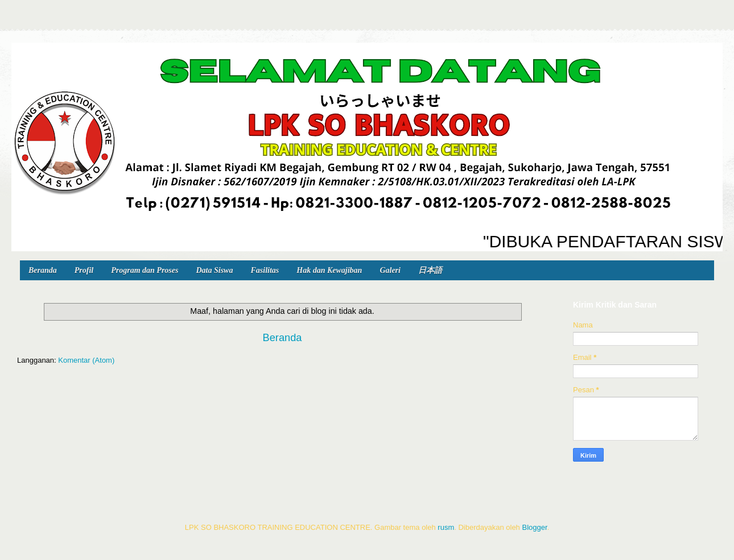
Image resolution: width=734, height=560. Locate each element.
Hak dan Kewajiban (329, 270)
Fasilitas (265, 270)
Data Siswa (214, 270)
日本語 (430, 270)
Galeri (390, 270)
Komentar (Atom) (86, 360)
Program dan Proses (145, 270)
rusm (446, 527)
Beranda (43, 270)
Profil (84, 270)
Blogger (534, 527)
